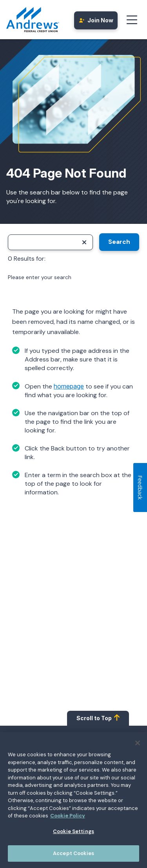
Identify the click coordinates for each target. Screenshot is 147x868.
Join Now (96, 20)
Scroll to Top (98, 718)
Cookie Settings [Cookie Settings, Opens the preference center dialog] (73, 834)
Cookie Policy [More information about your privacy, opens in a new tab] (68, 818)
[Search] (50, 242)
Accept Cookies (73, 856)
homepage (69, 386)
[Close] (138, 745)
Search (119, 242)
